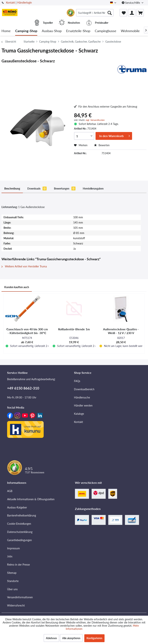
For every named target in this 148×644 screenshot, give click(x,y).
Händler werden (83, 405)
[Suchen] (110, 13)
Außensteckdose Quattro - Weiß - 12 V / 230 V (121, 331)
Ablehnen (51, 638)
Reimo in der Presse (18, 565)
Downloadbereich (84, 389)
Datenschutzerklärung (20, 532)
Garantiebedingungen (19, 540)
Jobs (10, 556)
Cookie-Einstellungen (19, 524)
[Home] (6, 31)
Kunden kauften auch (17, 287)
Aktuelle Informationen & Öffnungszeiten (31, 499)
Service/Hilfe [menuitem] (131, 3)
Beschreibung (12, 188)
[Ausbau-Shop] (52, 31)
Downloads (37, 188)
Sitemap (12, 573)
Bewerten (102, 145)
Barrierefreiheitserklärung (22, 515)
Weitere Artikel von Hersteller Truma (24, 266)
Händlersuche (82, 397)
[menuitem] (95, 13)
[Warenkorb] (140, 13)
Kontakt (10, 3)
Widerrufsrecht (16, 605)
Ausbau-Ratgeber (17, 507)
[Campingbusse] (106, 31)
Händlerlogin (25, 3)
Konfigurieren (94, 638)
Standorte (13, 581)
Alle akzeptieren (71, 638)
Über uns (12, 589)
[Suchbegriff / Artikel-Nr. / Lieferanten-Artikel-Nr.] (95, 13)
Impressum (13, 548)
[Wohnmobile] (130, 31)
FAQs (77, 381)
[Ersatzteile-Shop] (78, 31)
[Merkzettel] (123, 13)
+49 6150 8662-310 (23, 388)
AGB (10, 491)
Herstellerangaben (93, 188)
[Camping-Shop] (26, 31)
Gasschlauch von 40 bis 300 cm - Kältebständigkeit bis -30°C (27, 331)
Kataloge (79, 414)
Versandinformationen (20, 597)
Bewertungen (65, 188)
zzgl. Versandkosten (95, 120)
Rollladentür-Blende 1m (74, 329)
